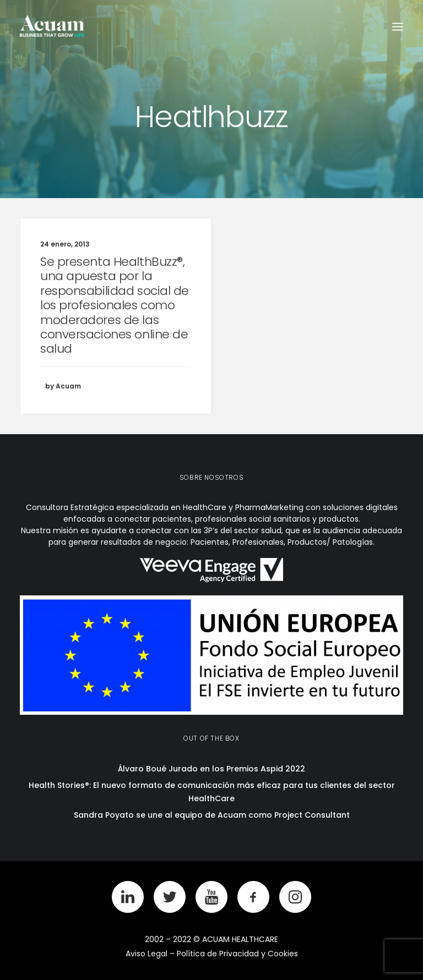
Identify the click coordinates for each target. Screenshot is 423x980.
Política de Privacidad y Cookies (237, 954)
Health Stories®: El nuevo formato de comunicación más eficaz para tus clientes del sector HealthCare (212, 792)
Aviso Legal (147, 954)
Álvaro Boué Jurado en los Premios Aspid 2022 (211, 769)
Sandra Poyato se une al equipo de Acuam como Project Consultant (212, 815)
